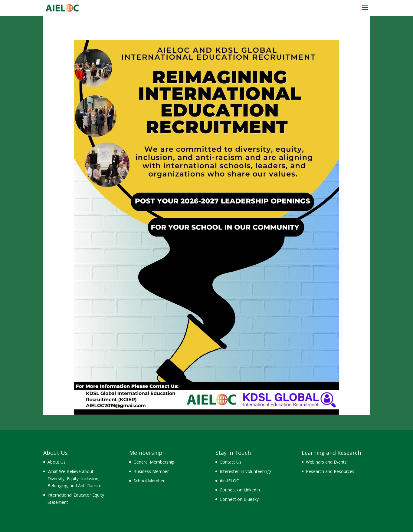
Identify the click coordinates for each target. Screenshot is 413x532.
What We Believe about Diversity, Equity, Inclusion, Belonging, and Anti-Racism (74, 479)
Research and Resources (330, 471)
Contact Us (231, 462)
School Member (149, 481)
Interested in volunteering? (246, 471)
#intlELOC (229, 481)
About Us (57, 462)
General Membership (154, 462)
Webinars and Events (326, 462)
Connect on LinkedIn (240, 490)
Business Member (151, 471)
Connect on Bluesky (239, 499)
